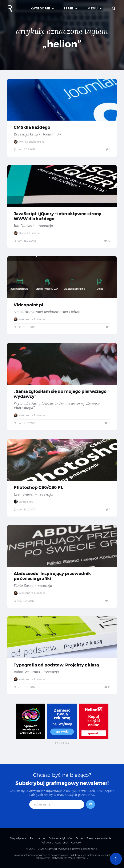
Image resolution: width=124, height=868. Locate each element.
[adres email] (57, 804)
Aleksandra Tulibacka (30, 319)
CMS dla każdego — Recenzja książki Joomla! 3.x (62, 118)
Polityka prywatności (54, 842)
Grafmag (51, 849)
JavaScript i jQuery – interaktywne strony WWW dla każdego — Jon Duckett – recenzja (62, 207)
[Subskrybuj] (91, 804)
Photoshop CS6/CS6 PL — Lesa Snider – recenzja (62, 478)
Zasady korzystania (99, 838)
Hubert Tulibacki (27, 233)
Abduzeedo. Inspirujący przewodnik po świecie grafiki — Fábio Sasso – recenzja (62, 566)
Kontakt (76, 842)
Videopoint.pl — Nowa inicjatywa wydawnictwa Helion (62, 295)
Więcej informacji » (78, 858)
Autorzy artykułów (60, 838)
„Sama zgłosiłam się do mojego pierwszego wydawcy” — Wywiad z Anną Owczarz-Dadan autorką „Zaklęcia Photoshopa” (62, 387)
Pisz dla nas (37, 838)
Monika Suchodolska (29, 142)
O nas (79, 838)
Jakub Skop (23, 502)
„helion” (62, 44)
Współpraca (18, 838)
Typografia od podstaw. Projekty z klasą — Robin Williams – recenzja (62, 655)
